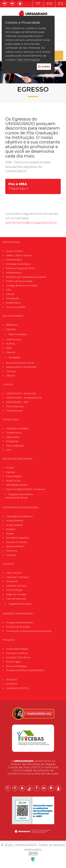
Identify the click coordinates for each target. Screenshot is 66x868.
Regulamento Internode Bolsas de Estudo (19, 496)
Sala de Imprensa (16, 599)
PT (38, 4)
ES (61, 4)
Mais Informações (28, 60)
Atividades (14, 357)
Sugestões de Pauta (20, 604)
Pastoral (11, 352)
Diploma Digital (17, 334)
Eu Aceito (44, 66)
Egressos (11, 329)
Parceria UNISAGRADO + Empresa (26, 489)
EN (49, 4)
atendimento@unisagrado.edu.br (31, 223)
